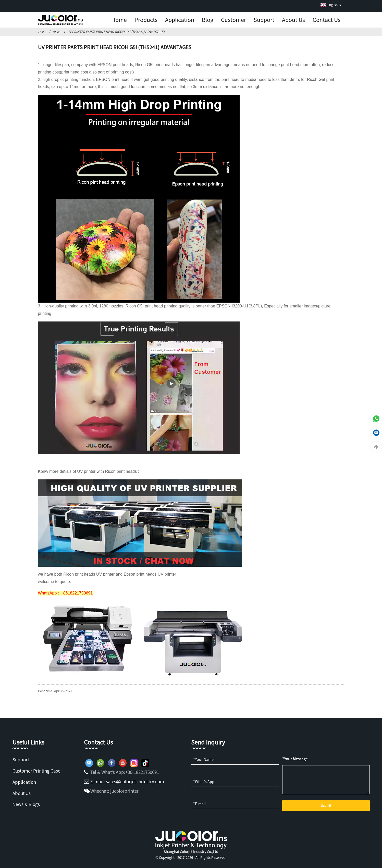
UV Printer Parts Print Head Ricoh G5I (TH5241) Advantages (116, 32)
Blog (208, 20)
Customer (233, 20)
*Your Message (295, 759)
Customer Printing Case (36, 771)
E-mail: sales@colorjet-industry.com (127, 782)
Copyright (166, 857)
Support (264, 20)
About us (293, 20)
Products (146, 20)
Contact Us (326, 20)
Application (180, 20)
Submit (326, 806)
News (57, 32)
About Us (22, 793)
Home (119, 20)
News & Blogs (26, 804)
